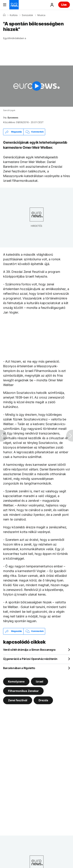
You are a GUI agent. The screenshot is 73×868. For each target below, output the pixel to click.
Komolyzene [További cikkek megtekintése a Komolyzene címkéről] (16, 681)
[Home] (4, 15)
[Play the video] (36, 86)
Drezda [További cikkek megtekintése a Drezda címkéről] (43, 700)
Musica (41, 15)
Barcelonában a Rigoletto (19, 668)
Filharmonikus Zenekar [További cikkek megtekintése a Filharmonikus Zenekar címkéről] (23, 691)
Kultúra (14, 15)
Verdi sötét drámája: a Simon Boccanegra (29, 650)
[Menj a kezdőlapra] (14, 5)
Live (64, 5)
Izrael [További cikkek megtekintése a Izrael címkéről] (40, 681)
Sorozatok (27, 15)
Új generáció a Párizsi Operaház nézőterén (30, 659)
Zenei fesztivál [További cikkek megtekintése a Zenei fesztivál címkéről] (18, 700)
